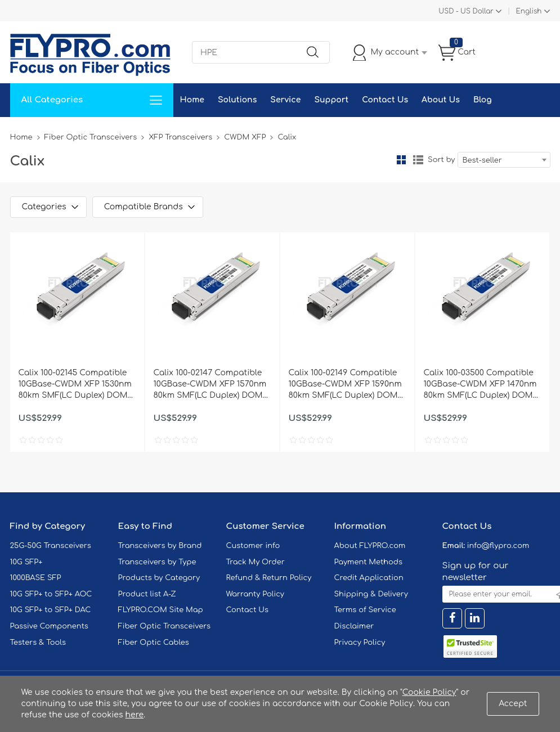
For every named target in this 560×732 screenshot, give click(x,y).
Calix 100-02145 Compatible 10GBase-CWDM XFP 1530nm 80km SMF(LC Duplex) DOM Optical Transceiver (75, 385)
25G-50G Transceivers (51, 546)
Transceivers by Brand (160, 546)
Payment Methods (369, 562)
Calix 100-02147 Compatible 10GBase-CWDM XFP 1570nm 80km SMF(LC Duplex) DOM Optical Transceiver (210, 385)
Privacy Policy (360, 643)
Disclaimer (354, 626)
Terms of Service (365, 610)
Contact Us (385, 100)
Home (192, 100)
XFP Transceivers (180, 137)
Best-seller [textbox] (482, 160)
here (135, 715)
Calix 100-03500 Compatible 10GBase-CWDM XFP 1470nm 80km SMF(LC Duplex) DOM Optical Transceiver (480, 385)
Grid (401, 160)
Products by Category (159, 578)
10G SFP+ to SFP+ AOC (51, 594)
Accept (513, 704)
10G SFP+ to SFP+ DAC (51, 610)
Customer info (253, 546)
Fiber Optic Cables (154, 643)
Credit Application (369, 578)
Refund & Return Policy (269, 578)
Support (331, 100)
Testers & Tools (38, 643)
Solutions (237, 100)
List (418, 160)
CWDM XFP (245, 137)
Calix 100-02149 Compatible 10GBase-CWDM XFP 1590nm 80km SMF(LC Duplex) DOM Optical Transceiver (345, 385)
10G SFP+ (26, 562)
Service (285, 100)
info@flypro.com (498, 546)
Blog (483, 100)
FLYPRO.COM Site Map (161, 610)
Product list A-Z (147, 594)
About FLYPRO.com (370, 546)
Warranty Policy (256, 594)
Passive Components (49, 626)
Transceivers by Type (157, 562)
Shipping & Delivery (371, 594)
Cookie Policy (429, 692)
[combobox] (504, 160)
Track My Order (256, 562)
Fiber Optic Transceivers (91, 137)
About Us (441, 100)
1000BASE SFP (36, 578)
